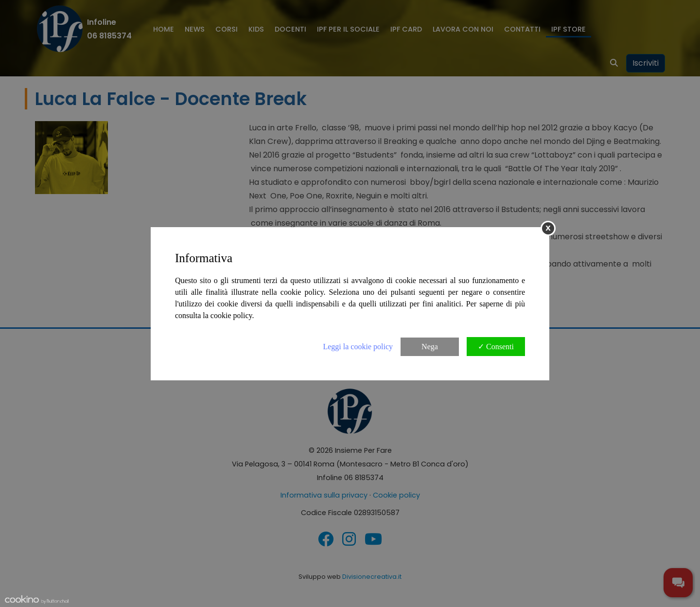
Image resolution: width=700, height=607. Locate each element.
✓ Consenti (496, 347)
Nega (430, 347)
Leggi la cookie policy (358, 347)
